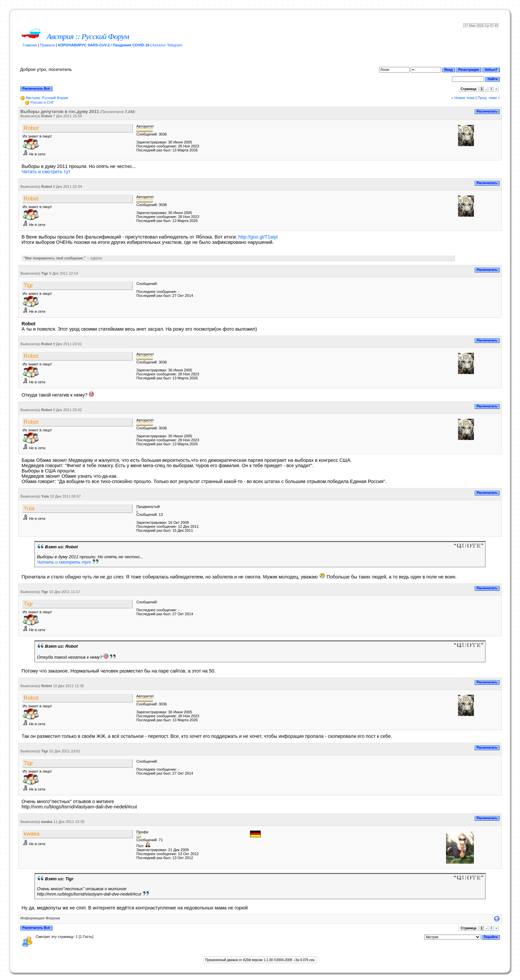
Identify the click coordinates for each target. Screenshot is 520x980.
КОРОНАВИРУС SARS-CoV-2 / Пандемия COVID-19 (104, 45)
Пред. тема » (489, 98)
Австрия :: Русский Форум (88, 36)
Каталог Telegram (167, 45)
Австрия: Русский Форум (47, 98)
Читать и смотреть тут (46, 172)
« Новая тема (463, 98)
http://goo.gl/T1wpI (258, 237)
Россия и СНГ (42, 102)
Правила (47, 45)
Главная (30, 45)
